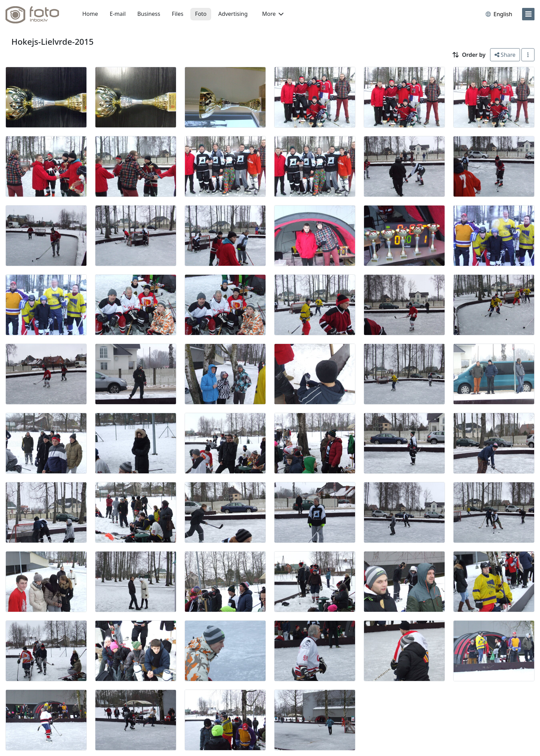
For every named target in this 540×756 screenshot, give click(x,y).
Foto (201, 14)
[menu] (528, 14)
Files (178, 14)
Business (149, 14)
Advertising (233, 14)
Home (90, 14)
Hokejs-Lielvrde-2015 (53, 41)
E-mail (118, 14)
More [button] (273, 14)
